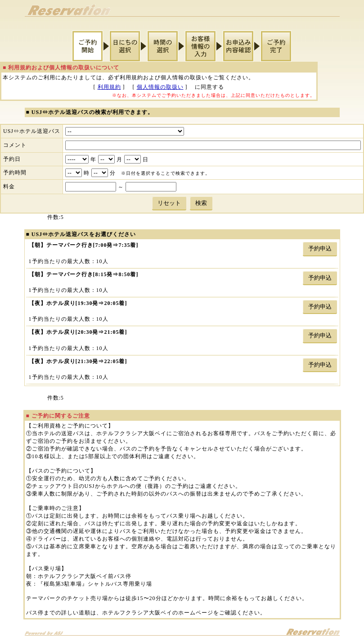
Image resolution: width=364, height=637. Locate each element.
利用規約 (109, 87)
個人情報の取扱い (160, 87)
